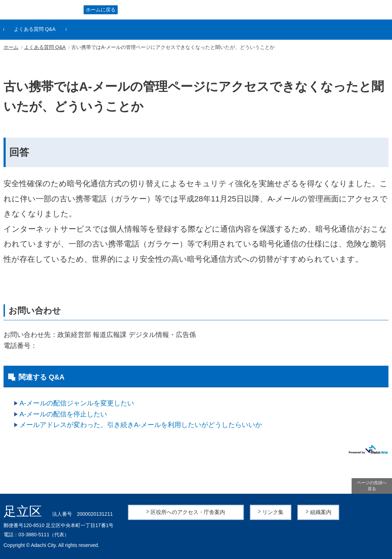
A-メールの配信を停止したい (63, 414)
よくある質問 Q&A (35, 29)
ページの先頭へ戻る (372, 486)
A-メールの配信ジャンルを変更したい (77, 403)
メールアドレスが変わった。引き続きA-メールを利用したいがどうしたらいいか (141, 425)
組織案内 (321, 512)
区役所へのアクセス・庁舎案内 (188, 512)
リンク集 (274, 512)
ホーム (11, 47)
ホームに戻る (101, 10)
